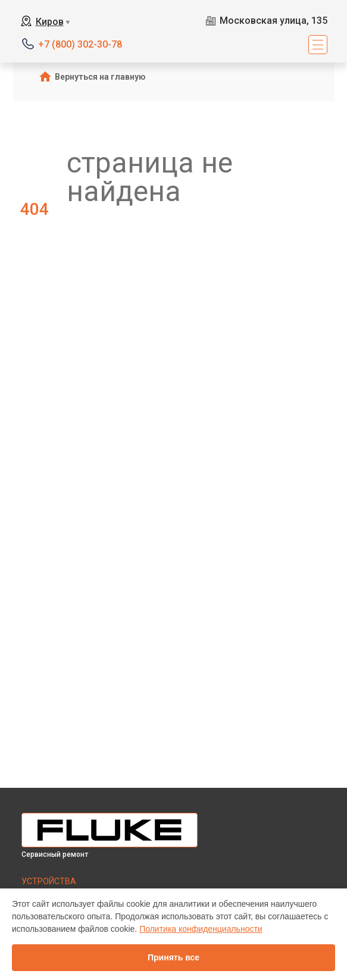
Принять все (174, 957)
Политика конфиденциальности (201, 929)
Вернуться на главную (100, 77)
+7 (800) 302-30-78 (80, 44)
